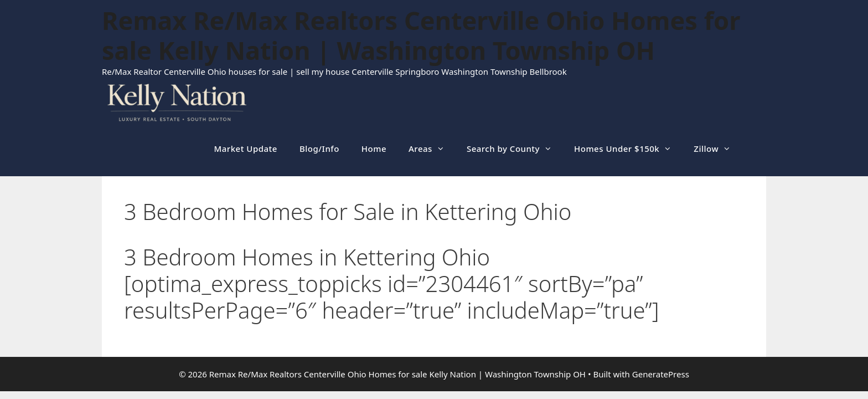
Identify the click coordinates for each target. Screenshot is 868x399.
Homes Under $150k (628, 149)
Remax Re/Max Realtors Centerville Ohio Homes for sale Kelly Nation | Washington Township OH (421, 35)
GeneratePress (661, 374)
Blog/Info (319, 149)
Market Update (246, 149)
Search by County (515, 149)
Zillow (718, 149)
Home (374, 149)
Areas (432, 149)
